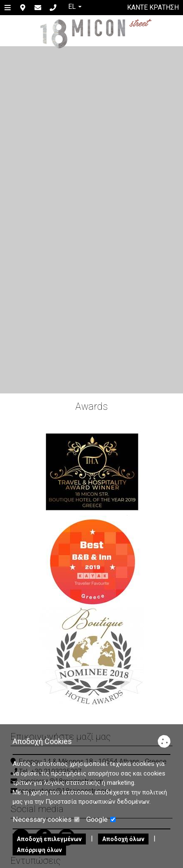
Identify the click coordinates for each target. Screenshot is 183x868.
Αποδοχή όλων (123, 839)
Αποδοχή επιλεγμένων (49, 839)
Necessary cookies (46, 819)
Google (101, 819)
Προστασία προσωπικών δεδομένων (97, 802)
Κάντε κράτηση (153, 7)
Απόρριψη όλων (39, 850)
